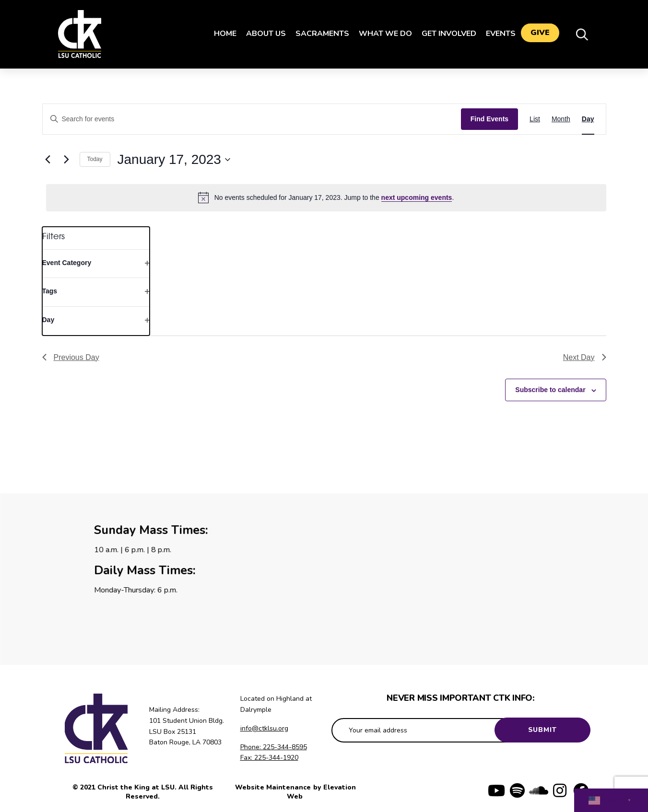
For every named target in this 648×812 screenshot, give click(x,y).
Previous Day (71, 357)
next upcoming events (417, 197)
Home (221, 34)
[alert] (326, 197)
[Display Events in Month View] (561, 119)
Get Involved (445, 34)
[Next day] (67, 160)
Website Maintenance (274, 787)
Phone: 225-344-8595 (274, 747)
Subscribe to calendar (550, 390)
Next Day (585, 357)
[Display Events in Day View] (588, 119)
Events (496, 34)
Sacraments (318, 34)
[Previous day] (48, 160)
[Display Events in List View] (535, 119)
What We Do (381, 34)
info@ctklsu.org (264, 728)
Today (95, 159)
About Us (262, 34)
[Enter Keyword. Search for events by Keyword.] (252, 119)
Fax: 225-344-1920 (269, 758)
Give (540, 34)
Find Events (489, 119)
